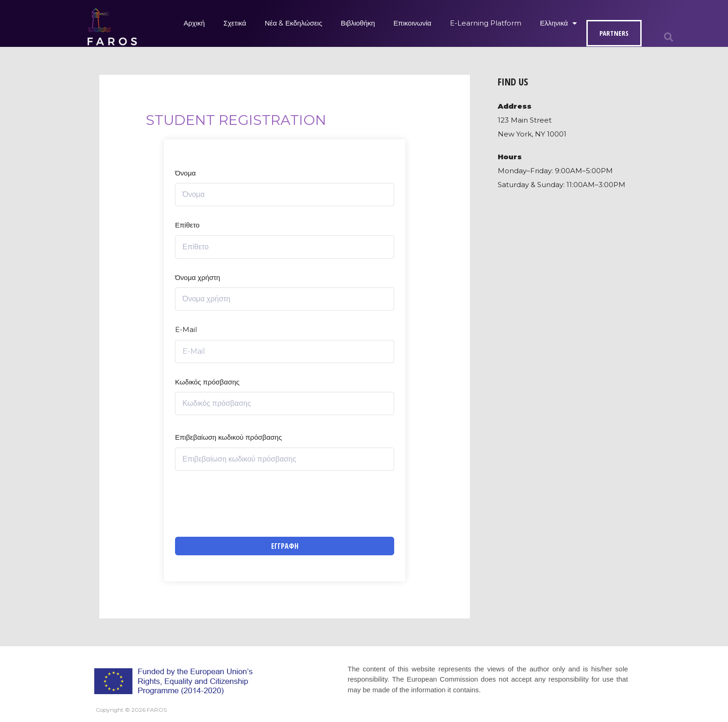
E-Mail (186, 329)
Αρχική (195, 23)
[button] (669, 37)
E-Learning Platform (486, 23)
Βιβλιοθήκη (358, 23)
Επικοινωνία (413, 23)
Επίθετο (187, 225)
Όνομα (185, 173)
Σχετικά (235, 23)
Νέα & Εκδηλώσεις (293, 23)
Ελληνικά (558, 23)
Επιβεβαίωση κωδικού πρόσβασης (228, 437)
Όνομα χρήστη (198, 277)
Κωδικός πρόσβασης (207, 382)
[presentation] (246, 504)
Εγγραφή (285, 546)
